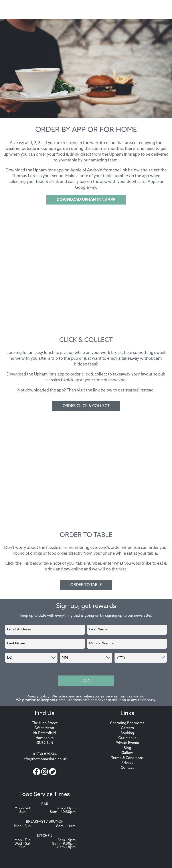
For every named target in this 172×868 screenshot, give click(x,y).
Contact (127, 768)
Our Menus (127, 738)
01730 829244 (45, 754)
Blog (127, 748)
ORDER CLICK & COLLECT (86, 406)
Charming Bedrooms (127, 723)
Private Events (127, 743)
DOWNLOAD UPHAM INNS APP (86, 200)
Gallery (127, 753)
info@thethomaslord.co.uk (45, 759)
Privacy (127, 763)
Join (86, 681)
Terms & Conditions (127, 758)
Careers (127, 728)
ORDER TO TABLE (86, 585)
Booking (127, 733)
